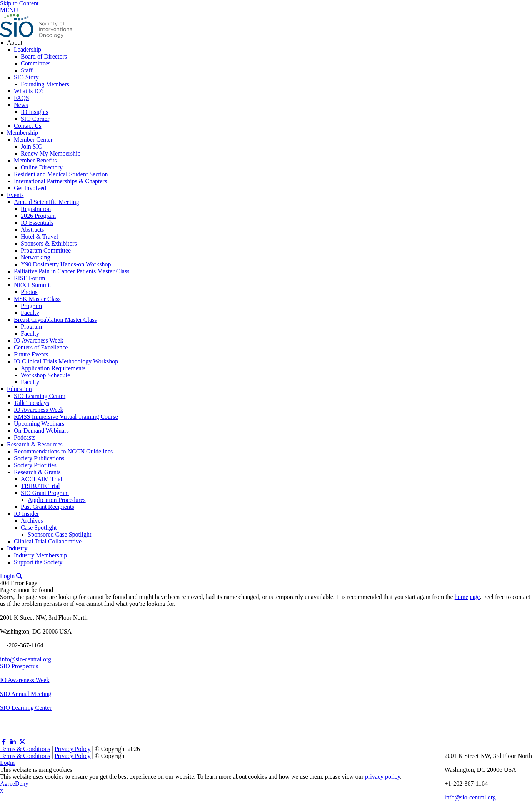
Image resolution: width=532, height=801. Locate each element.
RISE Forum (29, 278)
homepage (467, 597)
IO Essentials (37, 223)
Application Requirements (53, 368)
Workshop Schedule (45, 375)
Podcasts (25, 437)
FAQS (22, 98)
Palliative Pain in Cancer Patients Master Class (72, 271)
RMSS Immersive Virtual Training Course (66, 417)
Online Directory (42, 167)
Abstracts (32, 230)
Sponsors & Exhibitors (49, 243)
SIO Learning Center (40, 396)
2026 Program (38, 216)
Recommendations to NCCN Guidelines (63, 451)
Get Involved (30, 188)
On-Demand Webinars (41, 431)
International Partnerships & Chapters (60, 181)
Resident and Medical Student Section (61, 174)
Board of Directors (44, 56)
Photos (29, 292)
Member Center (33, 140)
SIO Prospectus (19, 666)
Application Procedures (57, 500)
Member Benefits (35, 160)
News (21, 105)
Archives (32, 521)
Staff (27, 70)
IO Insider (26, 514)
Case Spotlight (39, 528)
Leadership (28, 49)
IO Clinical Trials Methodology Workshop (66, 361)
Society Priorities (35, 465)
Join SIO (32, 146)
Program (31, 306)
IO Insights (35, 112)
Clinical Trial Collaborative (48, 541)
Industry (17, 548)
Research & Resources (35, 444)
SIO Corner (35, 119)
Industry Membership (40, 555)
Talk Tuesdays (32, 403)
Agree (8, 783)
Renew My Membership (51, 153)
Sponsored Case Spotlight (59, 534)
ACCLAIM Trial (42, 479)
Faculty (30, 313)
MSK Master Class (37, 299)
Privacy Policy (73, 749)
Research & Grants (37, 472)
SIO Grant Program (45, 493)
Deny (22, 783)
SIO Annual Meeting (26, 694)
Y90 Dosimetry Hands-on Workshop (66, 264)
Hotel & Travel (39, 237)
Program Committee (46, 250)
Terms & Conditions (25, 749)
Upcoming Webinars (39, 424)
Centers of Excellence (41, 347)
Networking (35, 257)
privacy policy (383, 777)
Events (15, 195)
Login (7, 576)
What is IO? (29, 91)
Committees (36, 63)
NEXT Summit (33, 285)
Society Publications (39, 458)
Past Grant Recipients (48, 507)
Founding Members (45, 84)
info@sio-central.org (26, 659)
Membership (23, 133)
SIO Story (26, 77)
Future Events (31, 354)
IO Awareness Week (38, 340)
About (15, 43)
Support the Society (38, 562)
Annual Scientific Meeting (47, 202)
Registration (36, 209)
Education (19, 389)
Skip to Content (19, 3)
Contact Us (28, 126)
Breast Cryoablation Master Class (55, 320)
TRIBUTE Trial (40, 486)
